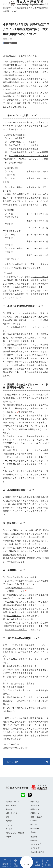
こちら (16, 511)
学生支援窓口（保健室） (16, 629)
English (8, 837)
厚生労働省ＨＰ (14, 616)
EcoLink (34, 821)
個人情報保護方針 (37, 852)
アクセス (9, 829)
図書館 (33, 832)
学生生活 (9, 809)
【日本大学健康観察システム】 (23, 152)
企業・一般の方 (36, 817)
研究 (7, 817)
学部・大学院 (11, 806)
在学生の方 (35, 806)
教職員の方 (35, 813)
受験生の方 (35, 802)
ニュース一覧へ (12, 762)
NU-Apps (34, 825)
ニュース (9, 825)
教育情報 (34, 837)
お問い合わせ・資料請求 (15, 833)
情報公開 (34, 841)
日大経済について (12, 802)
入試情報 (9, 821)
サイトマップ (36, 844)
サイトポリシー (36, 848)
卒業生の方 (35, 809)
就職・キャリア (12, 813)
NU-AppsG (35, 828)
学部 (10, 43)
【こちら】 (33, 327)
